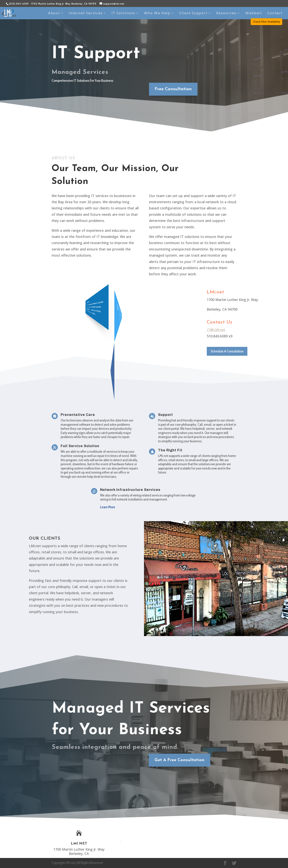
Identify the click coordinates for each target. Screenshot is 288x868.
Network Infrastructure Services (130, 490)
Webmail (254, 13)
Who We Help (157, 13)
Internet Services (86, 13)
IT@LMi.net (216, 330)
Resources (226, 13)
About (54, 13)
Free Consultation (171, 89)
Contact (275, 13)
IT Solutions (123, 13)
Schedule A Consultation (227, 351)
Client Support (193, 13)
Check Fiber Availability (266, 22)
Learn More (108, 507)
